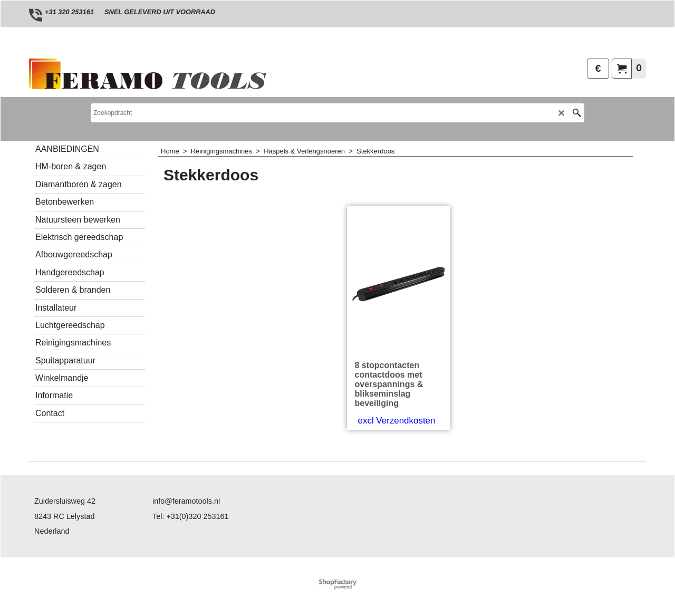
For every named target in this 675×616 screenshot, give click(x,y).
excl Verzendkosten (397, 421)
